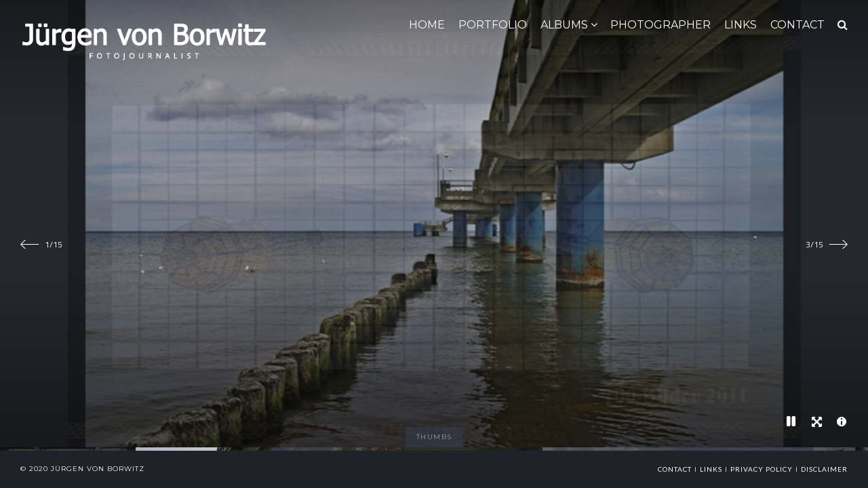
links (711, 469)
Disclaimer (824, 469)
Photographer (660, 25)
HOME (427, 25)
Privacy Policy (762, 469)
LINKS (741, 25)
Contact (675, 469)
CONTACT (797, 25)
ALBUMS (564, 25)
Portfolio (493, 25)
